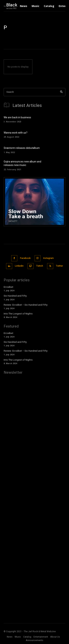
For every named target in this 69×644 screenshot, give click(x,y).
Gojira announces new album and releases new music (22, 163)
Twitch (40, 266)
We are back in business (17, 117)
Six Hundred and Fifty (15, 296)
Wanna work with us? (16, 133)
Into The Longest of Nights (18, 314)
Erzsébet (9, 287)
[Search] (61, 92)
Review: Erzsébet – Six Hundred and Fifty (26, 305)
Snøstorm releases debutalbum (22, 148)
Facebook (25, 258)
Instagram (48, 258)
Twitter (59, 266)
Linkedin (19, 266)
